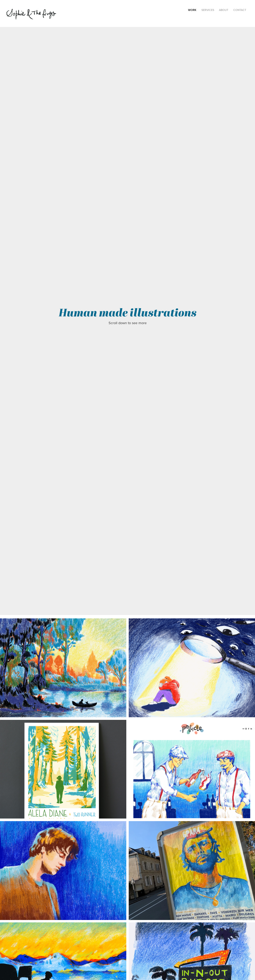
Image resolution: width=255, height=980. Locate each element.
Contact (240, 10)
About (224, 10)
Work (192, 10)
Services (208, 10)
